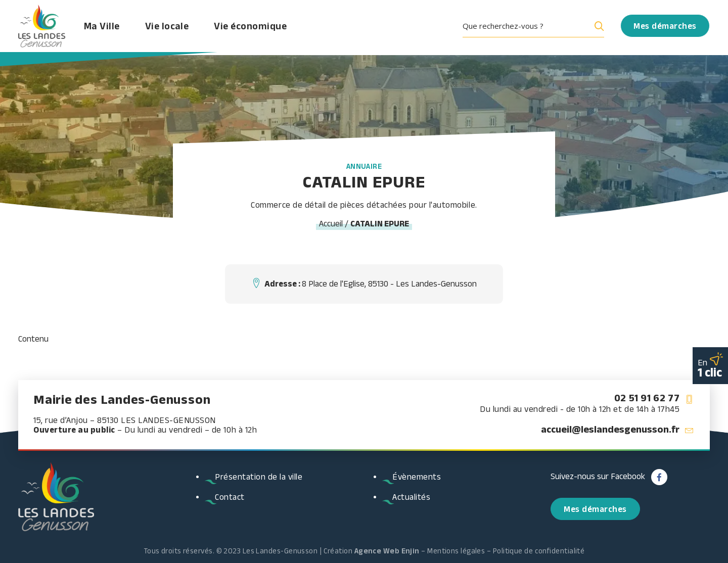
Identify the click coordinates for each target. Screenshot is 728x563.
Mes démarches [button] (595, 509)
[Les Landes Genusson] (44, 28)
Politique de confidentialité (539, 551)
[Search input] (525, 28)
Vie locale (174, 28)
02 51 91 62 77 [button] (647, 398)
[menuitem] (537, 28)
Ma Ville (109, 28)
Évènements (417, 477)
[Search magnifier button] (597, 28)
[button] (537, 28)
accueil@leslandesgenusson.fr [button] (610, 429)
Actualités (411, 497)
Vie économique (258, 28)
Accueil (331, 223)
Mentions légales (456, 551)
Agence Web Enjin (387, 551)
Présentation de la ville (259, 477)
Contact (230, 497)
